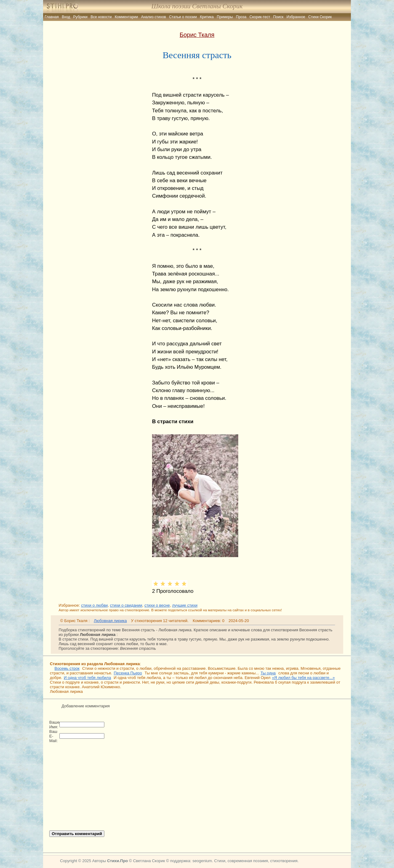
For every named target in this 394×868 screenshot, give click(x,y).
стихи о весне (157, 605)
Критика (207, 17)
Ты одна (268, 673)
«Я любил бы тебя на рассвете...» (304, 678)
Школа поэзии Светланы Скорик (197, 6)
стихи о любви (94, 605)
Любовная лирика (110, 621)
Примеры (225, 17)
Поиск (278, 17)
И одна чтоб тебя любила (87, 678)
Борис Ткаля (197, 35)
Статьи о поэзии (183, 17)
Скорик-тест (260, 17)
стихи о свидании (126, 605)
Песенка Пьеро (128, 673)
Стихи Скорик (320, 17)
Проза (241, 17)
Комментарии (127, 17)
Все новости (101, 17)
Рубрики (80, 17)
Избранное (296, 17)
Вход (66, 17)
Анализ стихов (153, 17)
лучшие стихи (185, 605)
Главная (52, 17)
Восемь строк (67, 668)
